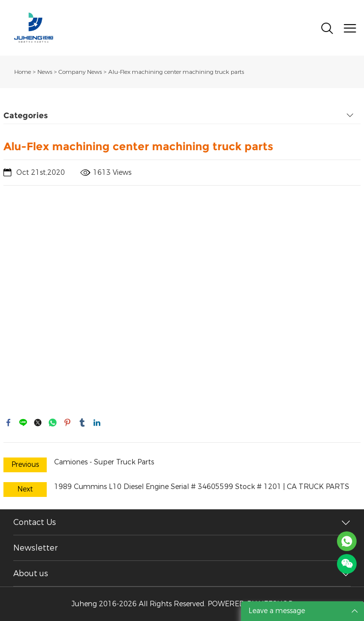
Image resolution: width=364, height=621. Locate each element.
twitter (38, 423)
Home (23, 72)
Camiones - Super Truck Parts (104, 462)
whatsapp (53, 423)
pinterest (67, 423)
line (23, 423)
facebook (8, 423)
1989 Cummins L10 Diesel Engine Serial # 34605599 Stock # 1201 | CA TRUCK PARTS (202, 487)
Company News (80, 72)
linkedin (97, 423)
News (45, 72)
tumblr (82, 423)
